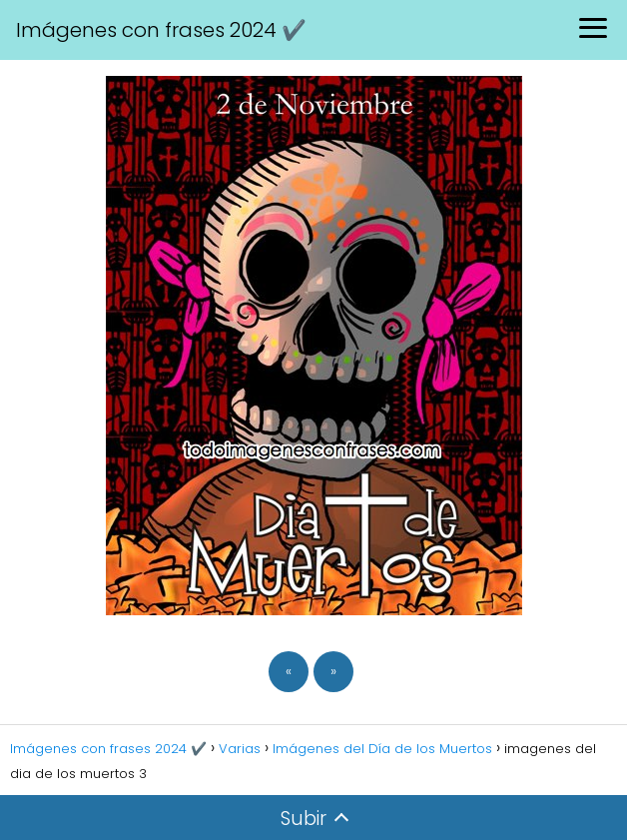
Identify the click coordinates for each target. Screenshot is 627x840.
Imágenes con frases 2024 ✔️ (161, 30)
